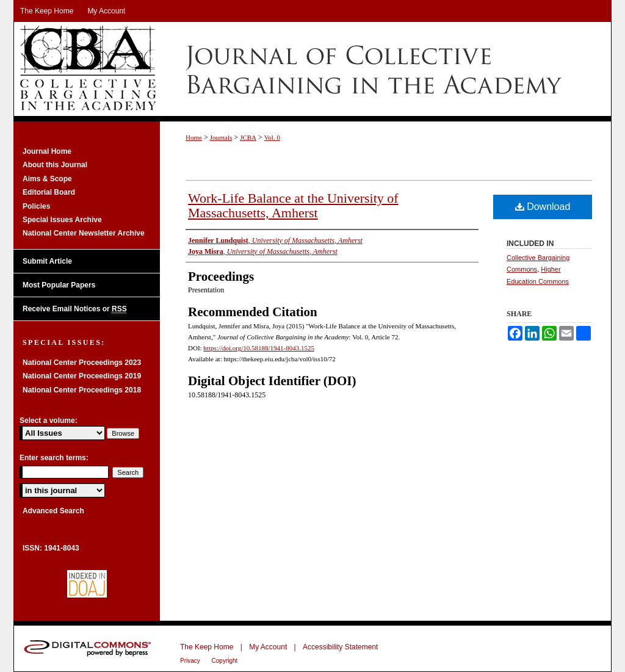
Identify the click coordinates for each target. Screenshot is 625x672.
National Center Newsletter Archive (84, 233)
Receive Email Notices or (75, 309)
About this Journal (55, 165)
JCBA (248, 137)
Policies (36, 206)
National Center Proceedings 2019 (82, 376)
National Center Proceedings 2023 (82, 363)
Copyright (225, 661)
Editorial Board (49, 192)
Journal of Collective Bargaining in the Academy (312, 69)
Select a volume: (49, 421)
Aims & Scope (47, 179)
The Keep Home (207, 647)
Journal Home (47, 151)
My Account (268, 647)
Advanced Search (53, 511)
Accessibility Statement (340, 647)
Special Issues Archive (62, 220)
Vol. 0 (272, 137)
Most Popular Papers (59, 285)
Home (194, 137)
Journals (221, 137)
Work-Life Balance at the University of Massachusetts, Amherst (293, 205)
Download (543, 207)
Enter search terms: (54, 458)
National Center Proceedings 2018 (82, 390)
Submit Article (47, 261)
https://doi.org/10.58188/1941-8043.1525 (259, 348)
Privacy (191, 661)
